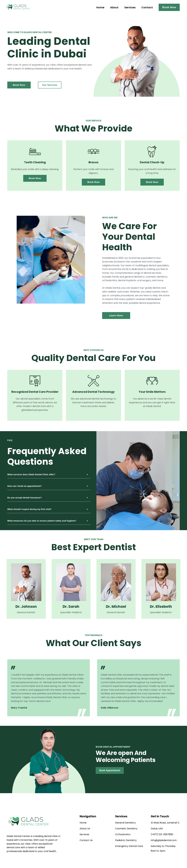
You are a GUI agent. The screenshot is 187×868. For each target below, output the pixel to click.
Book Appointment (110, 770)
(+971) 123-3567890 (162, 834)
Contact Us (86, 840)
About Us (85, 829)
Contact (147, 7)
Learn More (116, 316)
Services (130, 7)
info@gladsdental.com (164, 840)
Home (100, 7)
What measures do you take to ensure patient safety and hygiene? (42, 521)
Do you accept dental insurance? (24, 498)
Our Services (50, 85)
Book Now (169, 7)
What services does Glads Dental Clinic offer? (31, 474)
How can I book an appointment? (24, 486)
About (114, 7)
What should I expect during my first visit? (29, 509)
